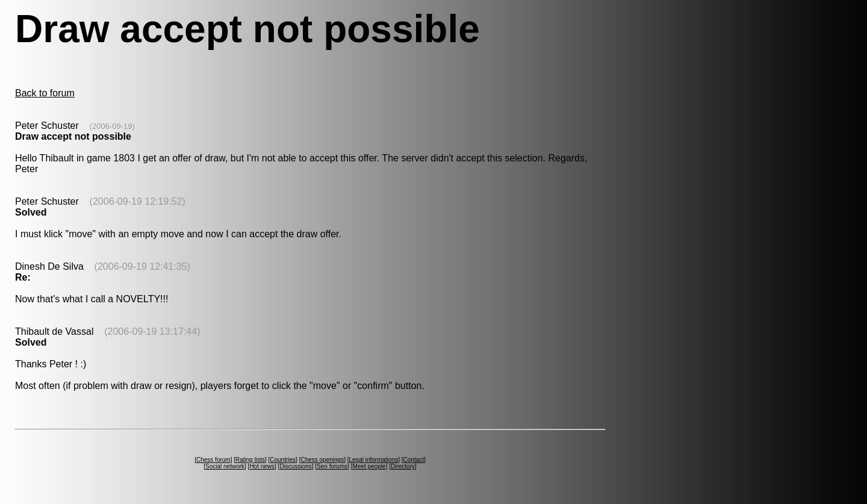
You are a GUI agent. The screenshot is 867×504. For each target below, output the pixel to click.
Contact (414, 460)
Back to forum (45, 93)
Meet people (369, 466)
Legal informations (373, 460)
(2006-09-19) (112, 126)
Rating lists (250, 460)
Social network (225, 466)
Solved (31, 212)
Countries (283, 460)
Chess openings (322, 460)
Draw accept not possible (73, 136)
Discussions (295, 466)
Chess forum (213, 460)
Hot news (262, 466)
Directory (403, 466)
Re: (23, 277)
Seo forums (332, 466)
